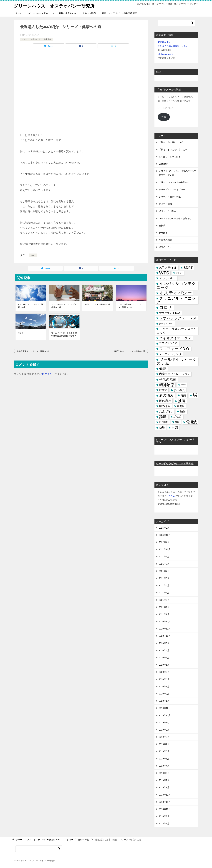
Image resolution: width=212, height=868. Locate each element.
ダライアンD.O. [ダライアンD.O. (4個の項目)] (166, 324)
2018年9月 (164, 816)
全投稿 (162, 226)
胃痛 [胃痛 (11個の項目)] (183, 395)
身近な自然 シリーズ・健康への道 (130, 351)
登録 (164, 117)
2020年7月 (164, 658)
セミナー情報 (165, 204)
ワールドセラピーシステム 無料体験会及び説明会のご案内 (64, 334)
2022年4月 (164, 542)
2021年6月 (164, 578)
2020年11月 (165, 629)
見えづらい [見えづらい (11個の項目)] (166, 411)
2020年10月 (165, 636)
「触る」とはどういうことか (173, 149)
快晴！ (21, 333)
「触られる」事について (171, 142)
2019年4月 (164, 766)
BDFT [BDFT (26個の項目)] (188, 268)
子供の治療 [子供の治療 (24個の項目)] (168, 379)
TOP (38, 840)
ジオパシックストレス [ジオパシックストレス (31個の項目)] (178, 318)
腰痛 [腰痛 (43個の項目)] (182, 401)
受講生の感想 (165, 240)
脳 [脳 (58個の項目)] (195, 395)
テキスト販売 (89, 13)
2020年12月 (165, 622)
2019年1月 (164, 787)
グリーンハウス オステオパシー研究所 (57, 5)
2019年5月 (164, 759)
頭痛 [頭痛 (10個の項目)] (162, 427)
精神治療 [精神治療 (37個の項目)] (167, 385)
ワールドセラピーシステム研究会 (175, 464)
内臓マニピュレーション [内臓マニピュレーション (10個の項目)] (175, 374)
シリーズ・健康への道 (31, 39)
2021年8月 (164, 564)
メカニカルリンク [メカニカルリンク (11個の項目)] (170, 354)
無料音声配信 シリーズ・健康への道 (33, 351)
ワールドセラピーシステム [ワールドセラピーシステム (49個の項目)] (177, 361)
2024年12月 (165, 535)
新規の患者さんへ (68, 13)
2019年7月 (164, 744)
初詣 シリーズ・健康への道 (97, 304)
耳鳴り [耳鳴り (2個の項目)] (183, 385)
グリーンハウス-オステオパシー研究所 (175, 441)
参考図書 (48, 39)
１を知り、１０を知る (170, 157)
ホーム (19, 13)
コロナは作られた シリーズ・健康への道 (130, 306)
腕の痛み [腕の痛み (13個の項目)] (165, 401)
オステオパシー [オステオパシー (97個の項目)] (175, 293)
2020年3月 (164, 686)
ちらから (171, 496)
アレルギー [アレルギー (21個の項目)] (168, 278)
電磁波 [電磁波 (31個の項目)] (191, 422)
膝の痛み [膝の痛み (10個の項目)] (165, 406)
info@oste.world (165, 54)
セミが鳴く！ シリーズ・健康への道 (30, 306)
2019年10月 (165, 723)
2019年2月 (164, 780)
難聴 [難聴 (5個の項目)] (177, 422)
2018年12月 (165, 795)
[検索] (176, 23)
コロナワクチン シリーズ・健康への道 (64, 306)
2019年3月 (164, 773)
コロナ (33, 255)
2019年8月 (164, 737)
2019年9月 (164, 730)
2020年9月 (164, 643)
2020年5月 (164, 672)
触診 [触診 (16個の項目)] (183, 411)
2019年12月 (165, 708)
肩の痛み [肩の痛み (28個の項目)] (167, 395)
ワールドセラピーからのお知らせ (175, 218)
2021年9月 (164, 557)
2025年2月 (164, 528)
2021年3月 (164, 600)
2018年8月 (164, 823)
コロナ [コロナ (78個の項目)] (166, 307)
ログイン (47, 374)
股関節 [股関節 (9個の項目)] (163, 390)
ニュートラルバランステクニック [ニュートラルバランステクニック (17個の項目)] (177, 331)
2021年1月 (164, 614)
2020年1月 (164, 701)
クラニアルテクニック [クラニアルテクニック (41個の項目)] (176, 300)
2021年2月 (164, 607)
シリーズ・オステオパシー (172, 189)
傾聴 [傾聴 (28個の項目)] (163, 369)
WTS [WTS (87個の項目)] (164, 273)
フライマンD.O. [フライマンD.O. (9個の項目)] (169, 343)
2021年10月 (165, 549)
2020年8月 (164, 650)
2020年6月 (164, 665)
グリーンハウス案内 (38, 13)
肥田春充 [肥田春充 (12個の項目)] (179, 390)
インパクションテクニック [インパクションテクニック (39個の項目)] (176, 286)
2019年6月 (164, 751)
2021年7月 (164, 571)
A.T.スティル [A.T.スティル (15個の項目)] (168, 268)
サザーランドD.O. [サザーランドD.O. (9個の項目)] (170, 313)
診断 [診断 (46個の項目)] (163, 417)
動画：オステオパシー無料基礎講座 (119, 13)
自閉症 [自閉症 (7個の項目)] (181, 406)
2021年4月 (164, 593)
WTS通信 (163, 164)
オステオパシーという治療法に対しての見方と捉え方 (177, 173)
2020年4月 (164, 679)
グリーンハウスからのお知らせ (174, 182)
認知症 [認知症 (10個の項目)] (178, 417)
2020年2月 (164, 694)
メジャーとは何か (168, 211)
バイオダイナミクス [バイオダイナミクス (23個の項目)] (175, 338)
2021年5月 (164, 585)
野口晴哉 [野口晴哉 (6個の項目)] (164, 422)
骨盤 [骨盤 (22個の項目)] (175, 427)
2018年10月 (165, 809)
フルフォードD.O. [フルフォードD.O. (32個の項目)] (175, 349)
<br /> (48, 70)
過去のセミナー (167, 247)
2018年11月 (165, 802)
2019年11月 (165, 715)
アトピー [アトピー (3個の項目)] (179, 273)
